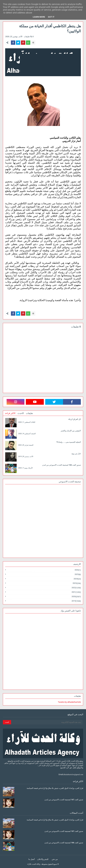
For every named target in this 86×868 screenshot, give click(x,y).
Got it (51, 17)
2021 (76, 592)
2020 (76, 597)
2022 (76, 588)
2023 (77, 583)
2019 (76, 601)
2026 (78, 570)
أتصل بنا (32, 859)
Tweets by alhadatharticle (69, 702)
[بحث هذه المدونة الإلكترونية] (47, 722)
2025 (78, 574)
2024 (77, 579)
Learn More (39, 17)
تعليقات (29, 413)
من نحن (55, 859)
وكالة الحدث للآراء (34, 864)
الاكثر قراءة (10, 413)
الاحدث (21, 413)
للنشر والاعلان (43, 859)
